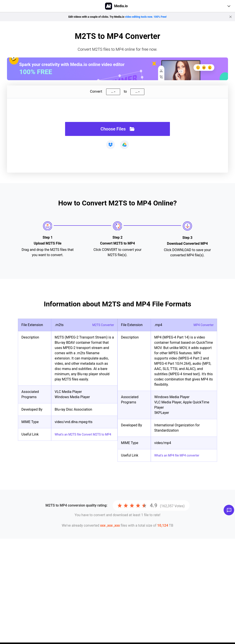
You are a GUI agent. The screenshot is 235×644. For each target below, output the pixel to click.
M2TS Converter (101, 325)
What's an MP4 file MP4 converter (180, 455)
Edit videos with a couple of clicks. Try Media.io (118, 17)
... (112, 92)
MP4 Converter (202, 325)
